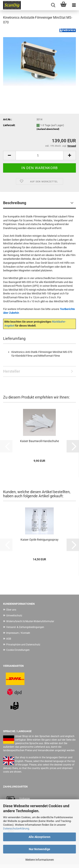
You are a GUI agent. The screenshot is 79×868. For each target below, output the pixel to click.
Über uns (11, 610)
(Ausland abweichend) (48, 129)
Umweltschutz (14, 616)
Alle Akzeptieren (39, 837)
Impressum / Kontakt (18, 633)
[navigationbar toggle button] (74, 5)
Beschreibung (15, 203)
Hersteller (12, 371)
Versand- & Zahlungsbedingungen (25, 627)
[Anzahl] (39, 155)
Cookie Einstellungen (18, 650)
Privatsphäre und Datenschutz (23, 645)
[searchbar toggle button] (53, 5)
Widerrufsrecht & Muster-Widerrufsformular (30, 621)
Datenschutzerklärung (16, 828)
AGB (9, 639)
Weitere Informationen (40, 860)
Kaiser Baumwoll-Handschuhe (39, 441)
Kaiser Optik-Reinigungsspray (39, 540)
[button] (9, 155)
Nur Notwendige (39, 849)
